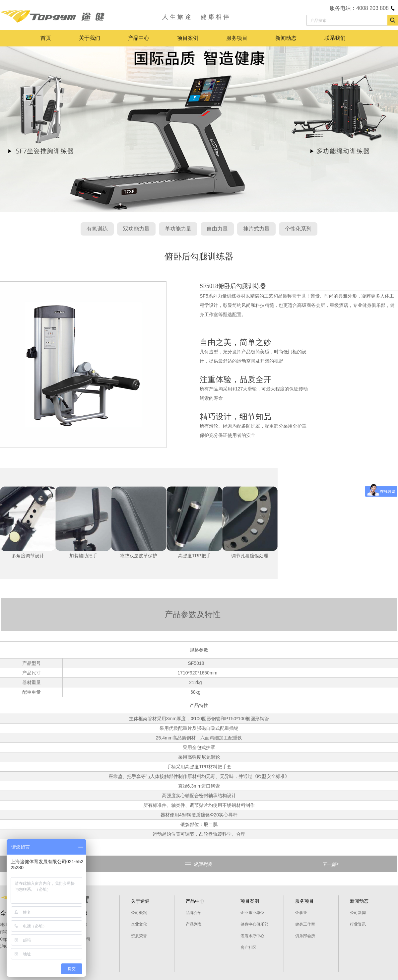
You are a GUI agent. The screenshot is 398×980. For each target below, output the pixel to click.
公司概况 (139, 913)
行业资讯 (358, 924)
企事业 (301, 913)
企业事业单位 (252, 913)
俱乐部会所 (305, 936)
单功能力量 (178, 229)
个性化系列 (298, 229)
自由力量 (217, 229)
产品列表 (194, 924)
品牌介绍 (194, 913)
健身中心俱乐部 (254, 924)
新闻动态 (286, 38)
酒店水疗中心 (252, 936)
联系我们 (335, 38)
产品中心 (139, 38)
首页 (46, 38)
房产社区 (248, 947)
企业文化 (139, 924)
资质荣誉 (139, 936)
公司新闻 (358, 913)
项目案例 (188, 38)
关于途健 (140, 901)
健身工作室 (305, 924)
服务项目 (237, 38)
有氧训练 (97, 229)
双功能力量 (136, 229)
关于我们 (90, 38)
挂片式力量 (256, 229)
